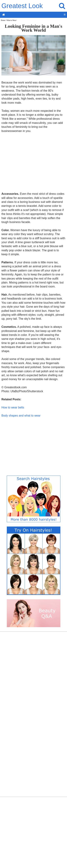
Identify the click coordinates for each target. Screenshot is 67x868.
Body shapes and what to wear (21, 416)
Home (3, 20)
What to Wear (11, 20)
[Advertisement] (33, 162)
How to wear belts (13, 407)
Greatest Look (22, 6)
